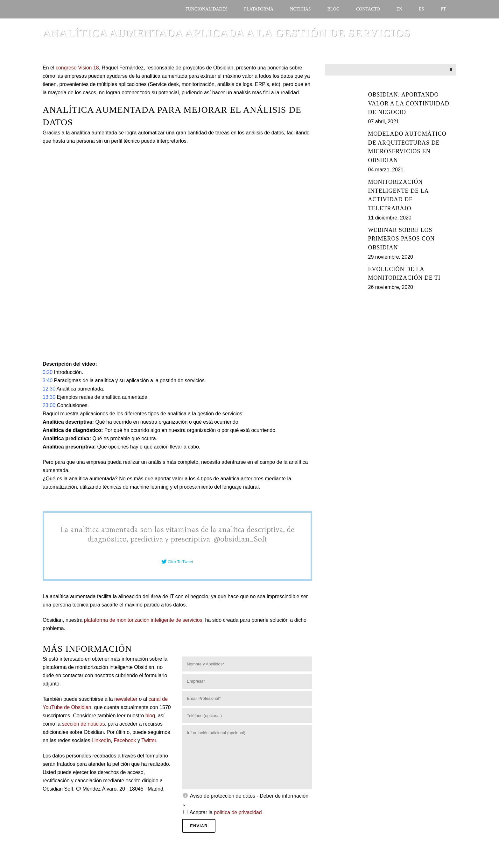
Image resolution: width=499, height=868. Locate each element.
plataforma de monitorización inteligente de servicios (143, 620)
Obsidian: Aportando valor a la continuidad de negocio (409, 103)
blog (150, 716)
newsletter (126, 699)
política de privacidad (238, 812)
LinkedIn (101, 740)
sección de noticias (83, 724)
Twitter (149, 740)
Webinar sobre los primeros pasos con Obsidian (401, 239)
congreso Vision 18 (77, 68)
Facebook (125, 740)
